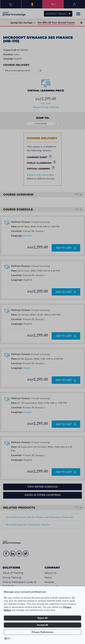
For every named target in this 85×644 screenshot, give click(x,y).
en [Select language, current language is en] (8, 638)
